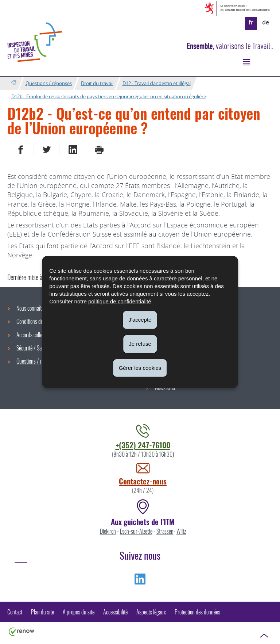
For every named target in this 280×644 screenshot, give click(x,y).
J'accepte (140, 320)
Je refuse (140, 344)
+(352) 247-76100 (143, 445)
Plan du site (42, 612)
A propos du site (79, 612)
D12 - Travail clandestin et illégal (157, 83)
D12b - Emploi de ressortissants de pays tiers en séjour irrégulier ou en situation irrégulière (109, 96)
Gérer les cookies (140, 367)
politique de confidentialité (120, 301)
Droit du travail (97, 83)
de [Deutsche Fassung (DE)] (266, 22)
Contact (15, 612)
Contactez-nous (143, 481)
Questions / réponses (49, 83)
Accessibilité (115, 612)
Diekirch (108, 531)
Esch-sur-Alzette (136, 531)
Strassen (165, 531)
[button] (246, 62)
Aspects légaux (151, 612)
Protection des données (197, 612)
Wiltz (181, 531)
